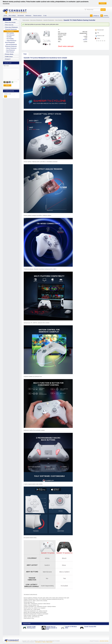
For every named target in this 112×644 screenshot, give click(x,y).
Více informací (6, 4)
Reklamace (28, 16)
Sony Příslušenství (10, 50)
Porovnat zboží (100, 30)
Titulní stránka (26, 20)
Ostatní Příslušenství (11, 41)
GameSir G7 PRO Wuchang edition (31, 627)
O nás (45, 16)
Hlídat (98, 38)
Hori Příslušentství (10, 42)
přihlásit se (96, 16)
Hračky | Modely (10, 54)
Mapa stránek (49, 642)
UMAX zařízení (9, 57)
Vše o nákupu (12, 16)
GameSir (85, 40)
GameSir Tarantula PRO (90, 627)
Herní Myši (9, 37)
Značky (15, 19)
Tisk (98, 33)
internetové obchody (104, 641)
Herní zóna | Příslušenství (36, 20)
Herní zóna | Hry (10, 25)
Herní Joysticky (10, 33)
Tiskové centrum (37, 16)
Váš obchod (21, 16)
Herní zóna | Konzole (11, 22)
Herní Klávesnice (11, 35)
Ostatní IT (8, 59)
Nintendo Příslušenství (11, 46)
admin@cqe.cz (39, 642)
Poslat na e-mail (101, 36)
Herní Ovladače (59, 20)
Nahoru (44, 642)
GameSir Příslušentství (49, 20)
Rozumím (103, 3)
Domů (5, 16)
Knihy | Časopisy (10, 52)
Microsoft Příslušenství (12, 44)
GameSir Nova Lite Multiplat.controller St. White (52, 628)
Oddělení (7, 19)
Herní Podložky (10, 39)
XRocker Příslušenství (11, 48)
